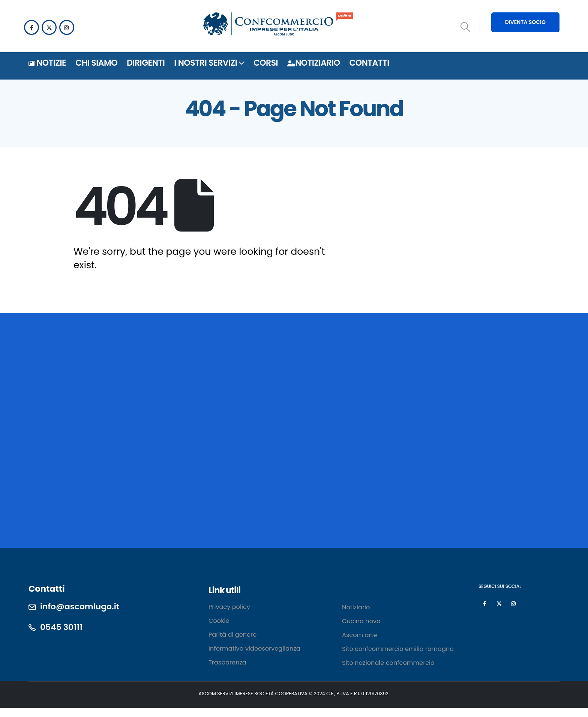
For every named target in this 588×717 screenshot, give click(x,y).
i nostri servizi (205, 63)
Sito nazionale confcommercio (388, 663)
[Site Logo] (278, 25)
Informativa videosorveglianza (254, 649)
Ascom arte (359, 635)
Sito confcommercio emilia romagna (399, 649)
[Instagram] (67, 27)
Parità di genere (232, 635)
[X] (49, 27)
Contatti (369, 63)
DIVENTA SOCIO (525, 22)
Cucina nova (361, 621)
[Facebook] (31, 27)
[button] (466, 27)
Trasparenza (227, 662)
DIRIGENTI (146, 63)
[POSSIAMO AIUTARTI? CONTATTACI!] (504, 360)
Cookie (219, 621)
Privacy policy (229, 607)
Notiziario (313, 63)
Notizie (47, 63)
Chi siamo (96, 63)
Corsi (266, 63)
